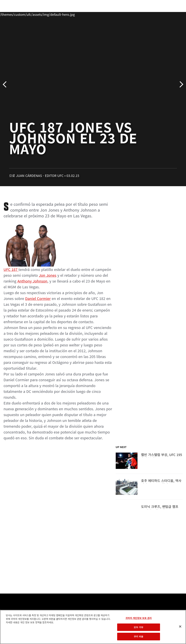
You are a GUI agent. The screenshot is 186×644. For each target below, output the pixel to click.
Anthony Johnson (32, 281)
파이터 (40, 14)
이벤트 (11, 14)
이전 (6, 84)
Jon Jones (48, 275)
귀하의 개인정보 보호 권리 (139, 618)
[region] (93, 627)
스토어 (165, 14)
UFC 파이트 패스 (144, 14)
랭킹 (24, 14)
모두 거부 (139, 627)
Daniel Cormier (38, 298)
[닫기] (180, 627)
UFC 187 (31, 248)
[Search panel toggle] (174, 14)
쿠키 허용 (139, 636)
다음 (180, 84)
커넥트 (122, 14)
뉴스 (53, 14)
